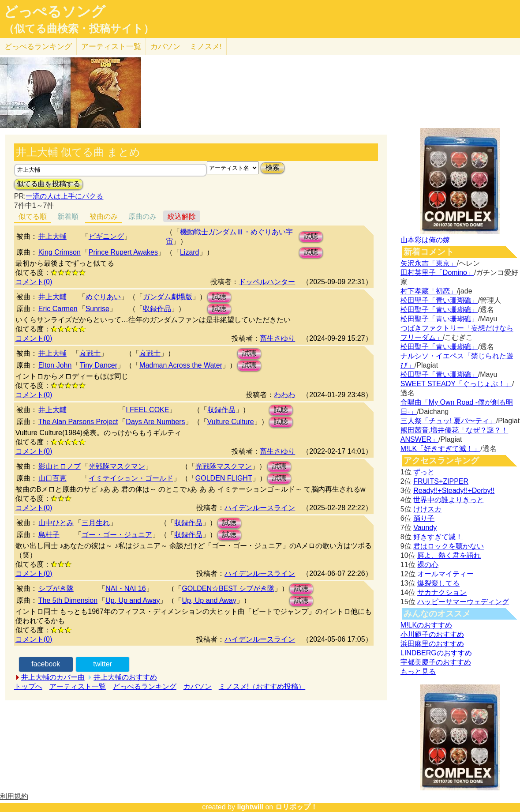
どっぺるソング (54, 11)
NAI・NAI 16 (126, 588)
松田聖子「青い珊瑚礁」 (439, 300)
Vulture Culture (231, 422)
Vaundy (425, 528)
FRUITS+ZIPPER (441, 481)
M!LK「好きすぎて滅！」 (440, 449)
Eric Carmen (58, 309)
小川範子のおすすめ (432, 634)
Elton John (55, 365)
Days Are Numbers (155, 422)
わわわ (284, 395)
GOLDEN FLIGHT (224, 478)
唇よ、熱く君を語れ (449, 555)
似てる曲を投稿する (49, 184)
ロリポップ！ (296, 807)
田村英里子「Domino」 (437, 273)
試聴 (311, 236)
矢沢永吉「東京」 (429, 263)
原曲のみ (142, 216)
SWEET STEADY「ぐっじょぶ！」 (456, 384)
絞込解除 (182, 216)
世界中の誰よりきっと (449, 500)
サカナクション (442, 592)
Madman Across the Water (181, 365)
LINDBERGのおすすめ (436, 653)
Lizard (190, 252)
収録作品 (157, 309)
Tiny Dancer (98, 365)
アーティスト (111, 47)
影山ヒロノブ (60, 466)
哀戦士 (90, 353)
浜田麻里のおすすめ (432, 644)
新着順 (68, 216)
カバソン (165, 47)
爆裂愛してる (438, 583)
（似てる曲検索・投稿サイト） (79, 29)
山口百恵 (52, 478)
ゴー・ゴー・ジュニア (117, 535)
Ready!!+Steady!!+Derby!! (454, 491)
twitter (103, 664)
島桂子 (49, 535)
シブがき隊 (56, 588)
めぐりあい (103, 297)
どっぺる (38, 47)
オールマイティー (445, 574)
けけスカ (427, 509)
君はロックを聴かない (449, 546)
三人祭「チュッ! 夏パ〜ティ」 (448, 421)
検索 (273, 167)
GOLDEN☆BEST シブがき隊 (228, 588)
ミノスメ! (206, 47)
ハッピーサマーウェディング (463, 602)
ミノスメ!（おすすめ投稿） (262, 686)
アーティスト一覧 (78, 686)
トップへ (28, 686)
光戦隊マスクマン (117, 466)
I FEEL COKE (147, 410)
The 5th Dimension (68, 600)
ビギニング (106, 236)
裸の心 (428, 565)
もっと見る (418, 671)
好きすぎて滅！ (438, 537)
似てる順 (33, 216)
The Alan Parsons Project (78, 422)
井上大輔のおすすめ (125, 677)
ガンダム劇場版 (168, 297)
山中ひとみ (56, 523)
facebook (46, 664)
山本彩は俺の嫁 (425, 240)
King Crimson (60, 252)
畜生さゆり (277, 338)
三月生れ (96, 523)
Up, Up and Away (133, 600)
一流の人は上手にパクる (64, 196)
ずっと (424, 472)
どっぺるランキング (145, 686)
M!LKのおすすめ (426, 625)
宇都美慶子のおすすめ (436, 662)
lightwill (250, 807)
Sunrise (97, 309)
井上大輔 (52, 236)
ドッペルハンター (267, 282)
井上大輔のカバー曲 (53, 677)
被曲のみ (104, 216)
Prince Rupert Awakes (123, 252)
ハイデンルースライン (260, 508)
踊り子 (424, 518)
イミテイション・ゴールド (131, 478)
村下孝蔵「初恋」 (429, 291)
